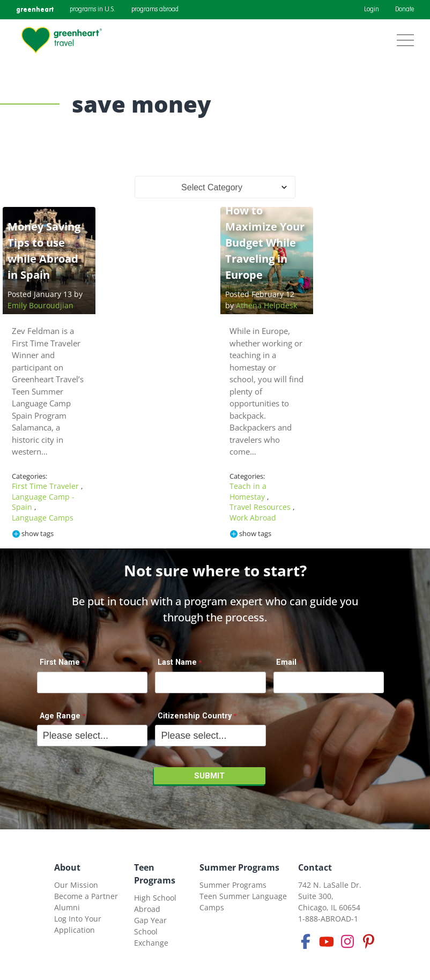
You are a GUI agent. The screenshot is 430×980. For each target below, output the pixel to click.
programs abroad (155, 10)
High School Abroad (155, 903)
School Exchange (151, 937)
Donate (405, 10)
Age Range (60, 716)
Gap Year (150, 920)
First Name (60, 662)
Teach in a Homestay (248, 491)
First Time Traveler (46, 486)
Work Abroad (253, 518)
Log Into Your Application (78, 924)
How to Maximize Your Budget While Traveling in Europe (265, 243)
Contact (315, 867)
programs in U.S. (92, 10)
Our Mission (76, 885)
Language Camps (43, 518)
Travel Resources (261, 507)
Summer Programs (239, 867)
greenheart (35, 9)
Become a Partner (86, 896)
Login (372, 10)
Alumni (67, 907)
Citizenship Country (195, 716)
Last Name (177, 662)
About (67, 867)
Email (286, 662)
